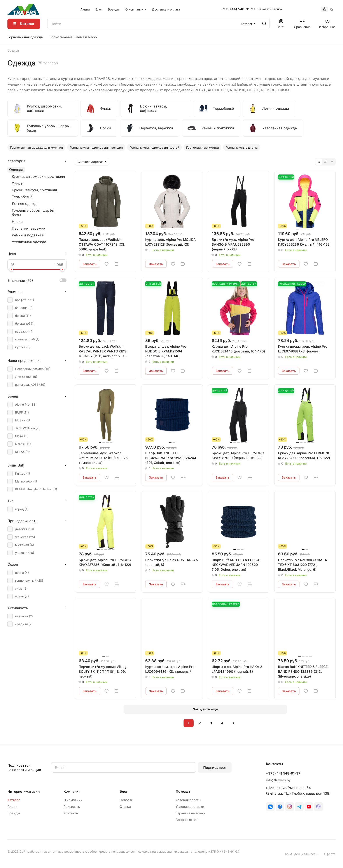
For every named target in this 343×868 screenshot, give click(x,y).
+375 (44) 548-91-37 (238, 9)
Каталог (14, 800)
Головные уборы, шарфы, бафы (34, 213)
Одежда (16, 170)
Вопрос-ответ (187, 820)
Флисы (18, 183)
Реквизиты (72, 807)
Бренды (14, 813)
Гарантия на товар (190, 813)
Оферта (330, 854)
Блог (124, 791)
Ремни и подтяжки (28, 235)
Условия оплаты (188, 800)
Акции (12, 807)
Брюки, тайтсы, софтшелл (34, 190)
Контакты (71, 813)
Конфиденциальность (301, 854)
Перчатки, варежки (29, 228)
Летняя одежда (25, 204)
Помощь (183, 791)
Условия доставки (190, 807)
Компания (72, 791)
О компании (73, 800)
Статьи (125, 807)
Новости (126, 800)
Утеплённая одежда (29, 242)
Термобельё (22, 197)
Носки (17, 222)
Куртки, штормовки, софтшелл (38, 176)
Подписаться (215, 768)
